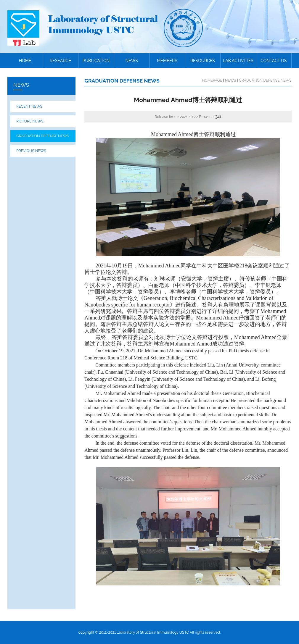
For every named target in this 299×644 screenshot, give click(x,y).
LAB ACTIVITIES (238, 61)
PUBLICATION (96, 61)
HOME (25, 61)
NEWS (131, 61)
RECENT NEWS (29, 106)
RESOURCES (203, 61)
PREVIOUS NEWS (31, 151)
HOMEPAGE (212, 80)
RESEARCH (61, 61)
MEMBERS (167, 61)
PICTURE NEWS (30, 121)
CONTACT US (274, 61)
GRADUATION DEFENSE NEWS (43, 136)
